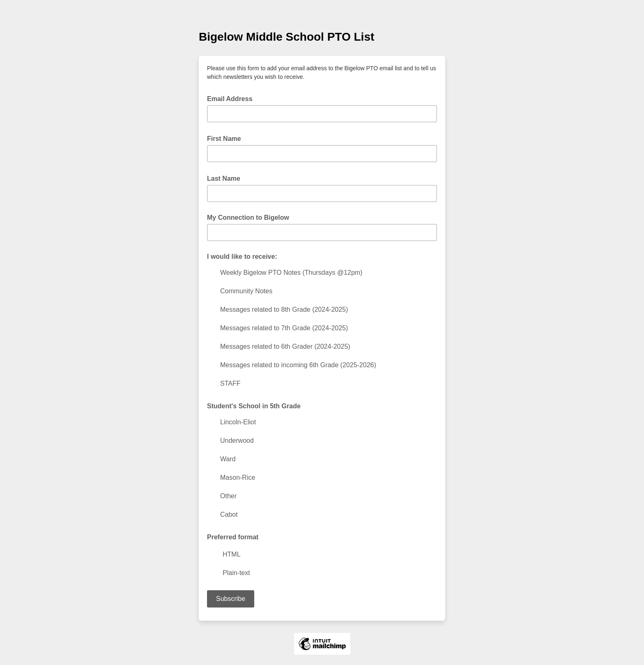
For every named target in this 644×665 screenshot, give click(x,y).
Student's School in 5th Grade (254, 406)
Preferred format (233, 537)
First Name (227, 138)
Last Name (226, 178)
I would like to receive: (242, 257)
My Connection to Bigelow (248, 217)
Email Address (232, 98)
